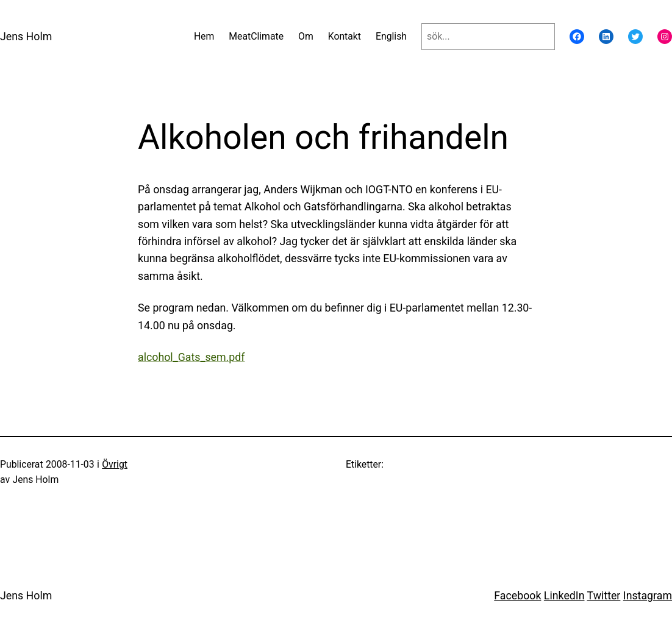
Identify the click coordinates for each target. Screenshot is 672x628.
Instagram (648, 596)
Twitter (604, 596)
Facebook (517, 596)
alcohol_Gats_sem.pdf (191, 357)
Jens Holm (26, 37)
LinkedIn (564, 596)
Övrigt (115, 464)
